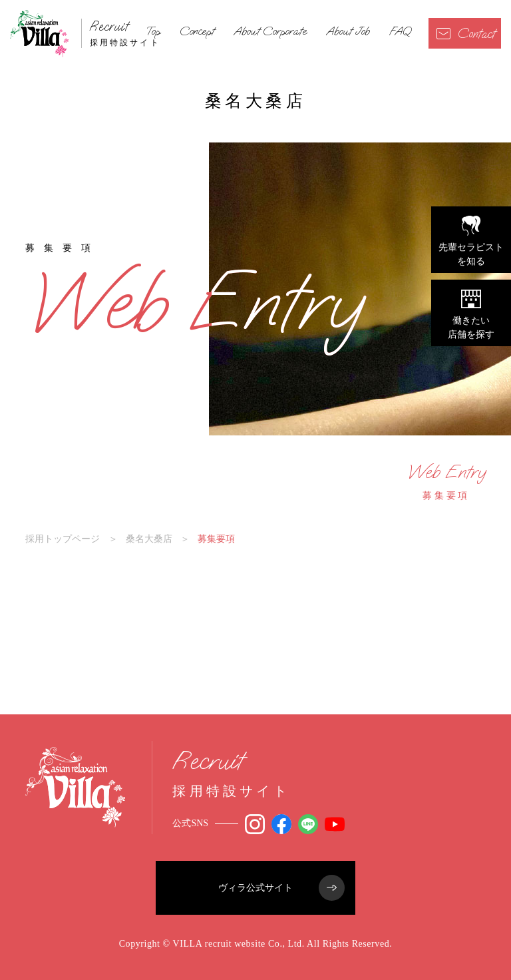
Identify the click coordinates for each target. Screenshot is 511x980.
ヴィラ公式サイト (281, 888)
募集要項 (446, 481)
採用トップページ (63, 539)
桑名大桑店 (149, 539)
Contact (466, 34)
